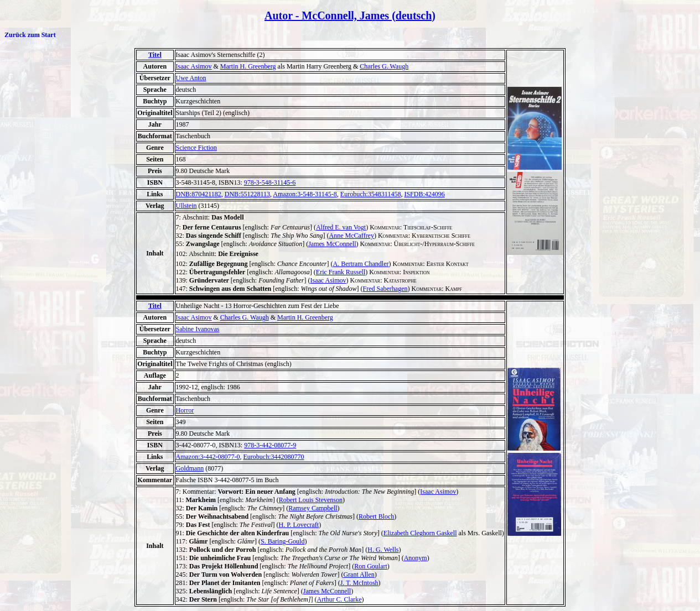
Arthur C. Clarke (339, 599)
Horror (185, 410)
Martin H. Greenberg (248, 66)
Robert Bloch (376, 516)
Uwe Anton (191, 78)
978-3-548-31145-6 (270, 182)
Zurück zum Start (30, 35)
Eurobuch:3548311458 (371, 194)
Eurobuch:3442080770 (273, 457)
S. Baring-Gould (282, 541)
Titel (155, 55)
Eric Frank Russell (341, 272)
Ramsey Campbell (313, 508)
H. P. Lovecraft (299, 525)
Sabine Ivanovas (198, 329)
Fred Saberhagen (385, 289)
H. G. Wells (383, 550)
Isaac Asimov (194, 66)
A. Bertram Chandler (361, 264)
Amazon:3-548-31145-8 (305, 194)
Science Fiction (196, 148)
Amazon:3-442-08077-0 (208, 457)
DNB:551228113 (247, 194)
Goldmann (190, 468)
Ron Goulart (371, 566)
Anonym (416, 558)
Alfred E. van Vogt (341, 227)
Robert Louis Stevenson (311, 500)
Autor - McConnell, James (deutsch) (350, 15)
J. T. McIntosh (359, 583)
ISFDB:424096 (424, 194)
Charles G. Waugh (384, 66)
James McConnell (332, 244)
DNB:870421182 (199, 194)
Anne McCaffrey (352, 236)
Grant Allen (359, 575)
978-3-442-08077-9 (270, 445)
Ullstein (186, 206)
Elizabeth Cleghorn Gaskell (420, 533)
